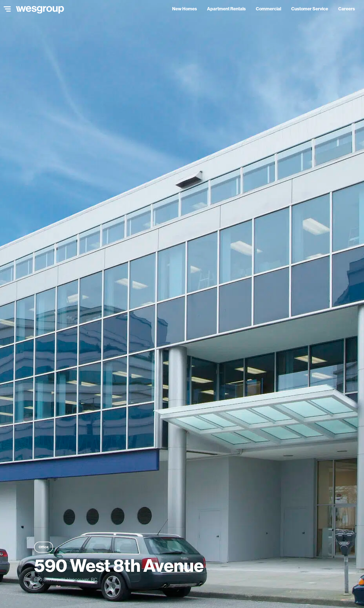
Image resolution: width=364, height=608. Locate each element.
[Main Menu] (6, 9)
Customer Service (310, 9)
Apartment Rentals (226, 9)
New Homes (185, 9)
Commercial (268, 9)
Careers (347, 9)
